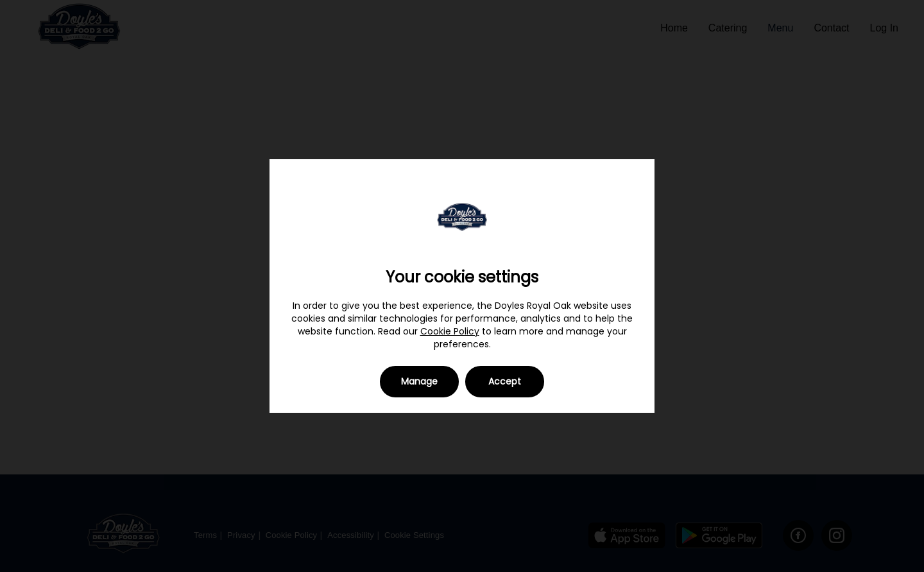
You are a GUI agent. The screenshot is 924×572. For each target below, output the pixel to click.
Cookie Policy (450, 331)
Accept (505, 381)
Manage (419, 381)
